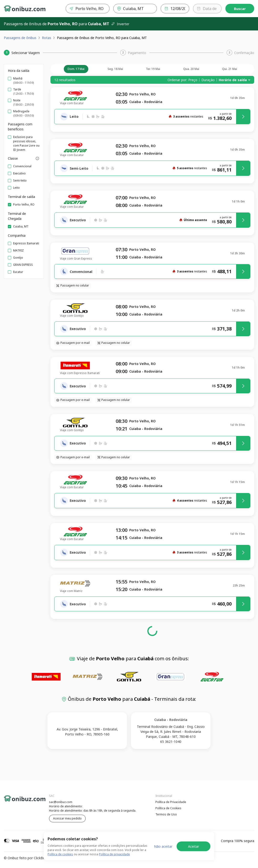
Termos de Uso (166, 814)
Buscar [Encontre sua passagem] (240, 9)
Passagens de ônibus (20, 38)
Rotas (47, 38)
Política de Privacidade (171, 802)
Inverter (120, 24)
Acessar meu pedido (67, 818)
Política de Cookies (168, 808)
